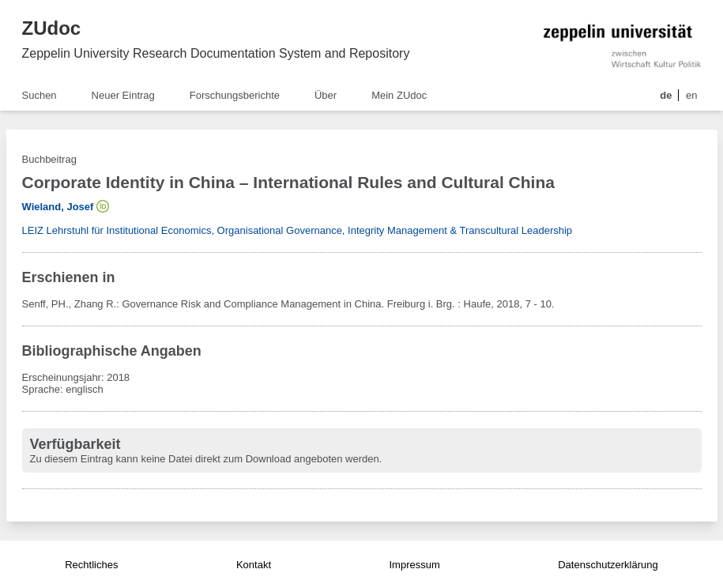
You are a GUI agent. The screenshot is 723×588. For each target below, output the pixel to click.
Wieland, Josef (58, 207)
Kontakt (254, 565)
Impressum (414, 565)
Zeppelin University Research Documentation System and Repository (216, 53)
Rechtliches (91, 565)
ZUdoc (52, 28)
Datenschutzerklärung (608, 565)
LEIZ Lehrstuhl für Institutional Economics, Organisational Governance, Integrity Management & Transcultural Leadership (297, 230)
